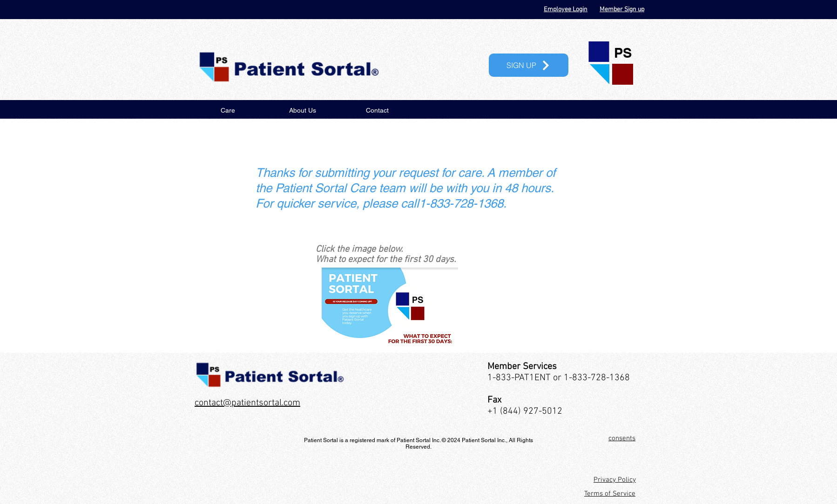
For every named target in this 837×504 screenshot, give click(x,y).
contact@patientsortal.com (247, 403)
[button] (529, 65)
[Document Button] (390, 307)
